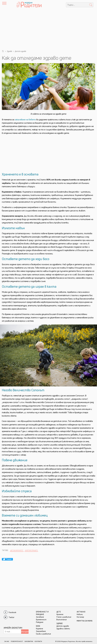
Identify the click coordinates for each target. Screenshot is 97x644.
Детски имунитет (17, 550)
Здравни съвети (63, 629)
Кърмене (40, 629)
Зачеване (40, 617)
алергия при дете (31, 550)
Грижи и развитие (43, 634)
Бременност (41, 620)
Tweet (7, 559)
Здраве (60, 623)
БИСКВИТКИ (29, 641)
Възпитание (62, 620)
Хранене (60, 614)
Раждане (40, 622)
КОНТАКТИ (38, 641)
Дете (59, 612)
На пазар (80, 617)
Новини (80, 614)
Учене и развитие (64, 617)
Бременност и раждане (42, 613)
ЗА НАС (7, 641)
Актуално (81, 612)
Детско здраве (63, 626)
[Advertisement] (48, 28)
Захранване (41, 631)
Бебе (38, 626)
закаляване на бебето (25, 119)
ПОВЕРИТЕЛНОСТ (17, 641)
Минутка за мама (85, 621)
